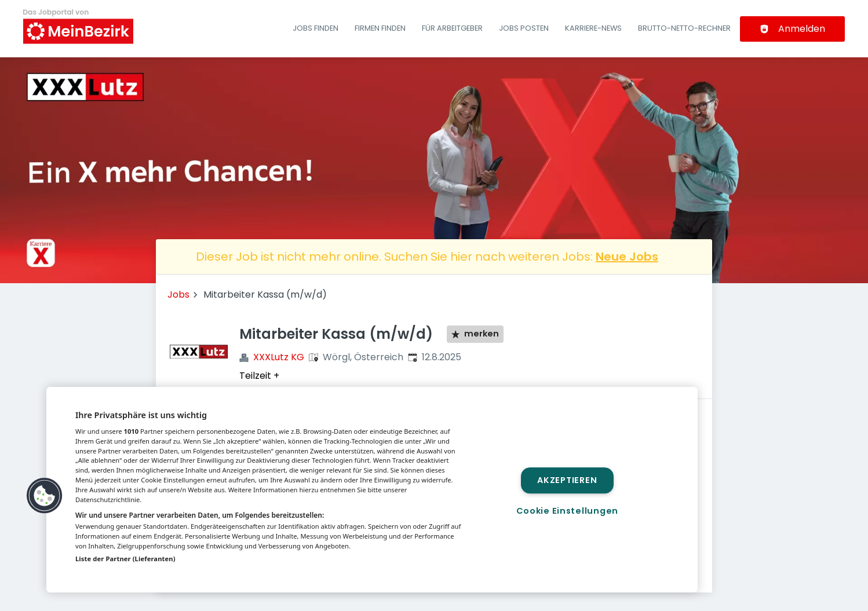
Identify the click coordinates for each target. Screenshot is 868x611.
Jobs (178, 294)
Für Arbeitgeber (452, 28)
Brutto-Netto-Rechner (684, 28)
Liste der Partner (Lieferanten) (125, 559)
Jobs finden (316, 28)
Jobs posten (524, 28)
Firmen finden (380, 28)
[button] (45, 496)
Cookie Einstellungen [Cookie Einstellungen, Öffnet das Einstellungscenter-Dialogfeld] (567, 511)
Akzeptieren (567, 480)
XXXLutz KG (279, 357)
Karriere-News (593, 28)
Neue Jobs (627, 257)
